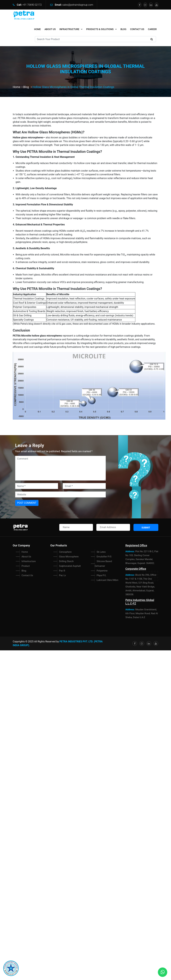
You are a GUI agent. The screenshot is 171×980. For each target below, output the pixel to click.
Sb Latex (101, 552)
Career (152, 29)
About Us (50, 29)
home (37, 29)
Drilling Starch (66, 561)
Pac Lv (63, 575)
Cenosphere (65, 552)
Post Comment (27, 503)
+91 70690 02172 (32, 5)
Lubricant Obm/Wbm (108, 580)
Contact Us (137, 29)
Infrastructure (69, 29)
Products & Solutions (100, 29)
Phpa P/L (102, 575)
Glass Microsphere (69, 557)
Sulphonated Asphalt (70, 566)
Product (26, 566)
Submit (146, 528)
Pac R (62, 571)
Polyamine (102, 571)
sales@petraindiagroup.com (78, 5)
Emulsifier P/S (104, 557)
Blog (123, 29)
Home (18, 87)
